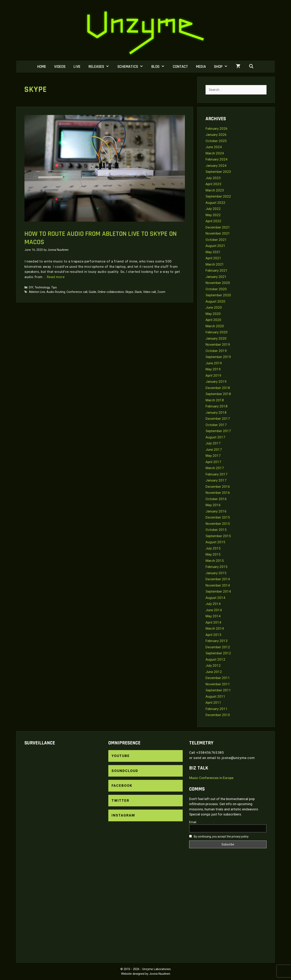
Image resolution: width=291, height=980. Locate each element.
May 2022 (213, 215)
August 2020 (215, 301)
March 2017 (215, 468)
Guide (92, 292)
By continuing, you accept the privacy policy (219, 837)
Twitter (120, 800)
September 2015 (218, 536)
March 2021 (215, 264)
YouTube (121, 756)
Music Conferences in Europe (211, 778)
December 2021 (218, 227)
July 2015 (213, 548)
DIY (31, 288)
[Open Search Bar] (251, 67)
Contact (180, 67)
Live (77, 67)
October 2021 (216, 240)
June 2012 (214, 672)
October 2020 (216, 289)
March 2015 (215, 561)
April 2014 (213, 622)
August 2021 (215, 246)
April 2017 (213, 462)
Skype (129, 292)
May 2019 (213, 369)
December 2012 (218, 647)
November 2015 (218, 524)
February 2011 (217, 709)
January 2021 (216, 277)
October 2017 (216, 425)
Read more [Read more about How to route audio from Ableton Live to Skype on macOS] (56, 277)
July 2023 (213, 178)
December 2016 (218, 487)
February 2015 (217, 567)
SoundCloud (125, 771)
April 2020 (213, 320)
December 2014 (218, 579)
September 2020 (218, 295)
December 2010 (218, 715)
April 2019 (213, 375)
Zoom (161, 292)
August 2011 (215, 696)
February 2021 (217, 270)
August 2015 (215, 542)
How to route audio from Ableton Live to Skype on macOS (101, 238)
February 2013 (217, 641)
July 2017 (213, 443)
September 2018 (218, 394)
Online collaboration (111, 292)
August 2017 (215, 437)
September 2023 (218, 172)
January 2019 (216, 382)
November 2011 (218, 684)
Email (193, 822)
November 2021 (218, 233)
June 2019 (214, 363)
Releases (101, 67)
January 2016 (216, 511)
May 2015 (213, 554)
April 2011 (213, 703)
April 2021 (213, 258)
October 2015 (216, 530)
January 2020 (216, 338)
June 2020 (214, 307)
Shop (223, 67)
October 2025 (216, 141)
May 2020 (213, 314)
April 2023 (213, 184)
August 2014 (215, 598)
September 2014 (218, 591)
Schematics (132, 67)
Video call (149, 292)
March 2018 (215, 400)
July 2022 (213, 209)
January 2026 (216, 135)
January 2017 (216, 480)
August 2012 (215, 659)
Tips (54, 288)
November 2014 (218, 585)
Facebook (122, 785)
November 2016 (218, 493)
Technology (42, 288)
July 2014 (213, 604)
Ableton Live (37, 292)
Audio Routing (56, 292)
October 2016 (216, 499)
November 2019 (218, 344)
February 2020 (217, 332)
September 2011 (218, 690)
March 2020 (215, 326)
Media (201, 67)
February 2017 (217, 474)
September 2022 (218, 196)
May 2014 (213, 616)
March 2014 (215, 628)
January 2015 (216, 573)
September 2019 (218, 357)
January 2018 (216, 412)
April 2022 (213, 221)
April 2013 (213, 635)
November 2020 (218, 283)
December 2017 (218, 419)
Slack (138, 292)
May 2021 (213, 252)
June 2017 (214, 450)
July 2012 (213, 665)
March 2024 (215, 153)
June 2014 (214, 610)
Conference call (77, 292)
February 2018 (217, 406)
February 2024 (217, 159)
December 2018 (218, 388)
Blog (160, 67)
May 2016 (213, 505)
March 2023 (215, 190)
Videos (60, 67)
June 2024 (214, 147)
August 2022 (215, 203)
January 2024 (216, 166)
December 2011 (218, 678)
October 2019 (216, 351)
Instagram (123, 815)
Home (42, 67)
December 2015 (218, 517)
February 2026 (217, 129)
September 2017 (218, 431)
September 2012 (218, 653)
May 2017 (213, 456)
